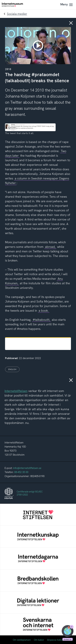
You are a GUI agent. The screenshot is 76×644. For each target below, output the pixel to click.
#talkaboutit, (41, 320)
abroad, (50, 247)
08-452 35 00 (21, 472)
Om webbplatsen (22, 640)
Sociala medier (17, 14)
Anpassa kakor (55, 640)
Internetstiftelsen (16, 391)
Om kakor (39, 640)
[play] (38, 45)
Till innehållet (0, 0)
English (12, 369)
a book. (44, 311)
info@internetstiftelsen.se (27, 468)
